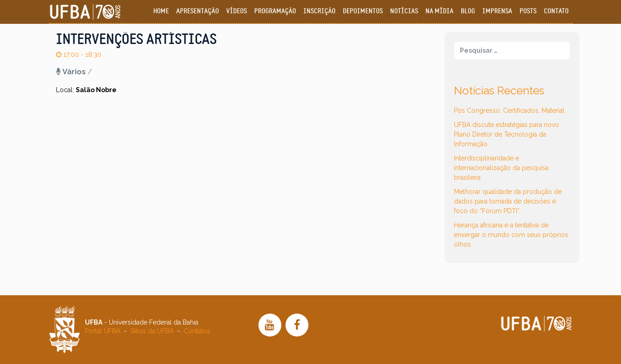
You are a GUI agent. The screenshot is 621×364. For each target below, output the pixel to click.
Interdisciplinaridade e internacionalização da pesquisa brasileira (501, 168)
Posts (528, 11)
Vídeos (237, 11)
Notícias (404, 11)
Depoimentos (363, 11)
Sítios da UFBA (152, 331)
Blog (468, 11)
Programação (275, 11)
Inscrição (319, 11)
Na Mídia (439, 11)
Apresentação (198, 11)
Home (161, 11)
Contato (556, 11)
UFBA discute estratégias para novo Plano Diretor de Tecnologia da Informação (506, 134)
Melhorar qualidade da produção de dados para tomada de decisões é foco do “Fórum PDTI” (508, 201)
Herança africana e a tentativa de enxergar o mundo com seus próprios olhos (511, 235)
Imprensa (497, 11)
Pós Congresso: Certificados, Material (509, 110)
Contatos (197, 331)
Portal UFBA (103, 331)
